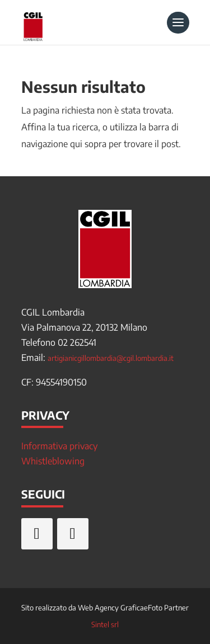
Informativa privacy (59, 446)
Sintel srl (105, 624)
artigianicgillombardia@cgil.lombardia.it (111, 358)
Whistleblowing (53, 461)
